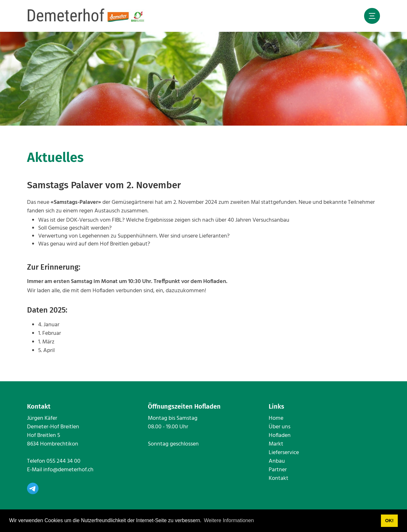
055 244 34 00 (63, 461)
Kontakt (279, 478)
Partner (278, 470)
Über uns (279, 427)
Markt (276, 444)
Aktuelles (55, 157)
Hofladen (280, 435)
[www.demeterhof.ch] (86, 16)
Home (276, 418)
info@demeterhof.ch (68, 470)
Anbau (277, 461)
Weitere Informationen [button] (229, 520)
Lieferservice (284, 453)
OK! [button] (389, 521)
